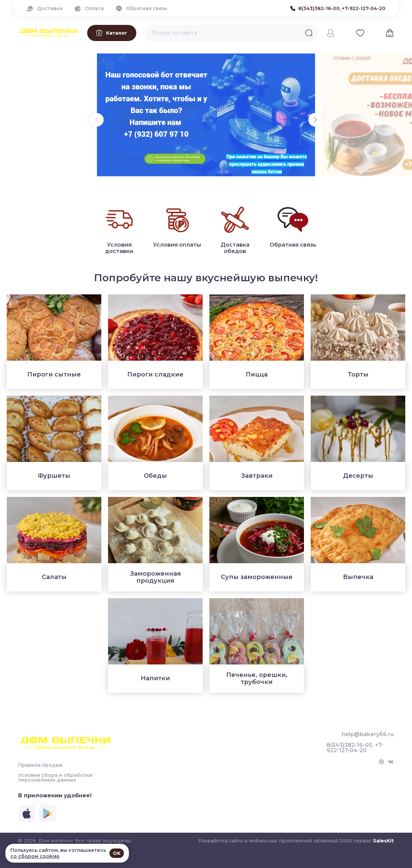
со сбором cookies (35, 856)
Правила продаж (40, 765)
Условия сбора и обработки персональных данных (55, 777)
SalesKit (383, 841)
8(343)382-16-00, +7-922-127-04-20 (355, 748)
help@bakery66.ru (368, 734)
